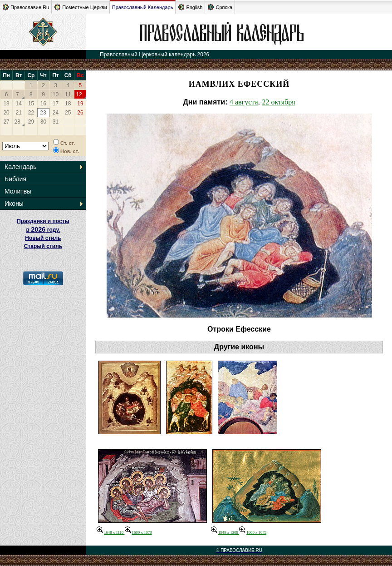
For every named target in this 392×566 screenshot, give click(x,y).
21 (19, 113)
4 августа (244, 102)
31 (56, 122)
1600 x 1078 (138, 532)
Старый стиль (43, 246)
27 (6, 122)
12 (79, 94)
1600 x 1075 (253, 532)
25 (68, 113)
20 (6, 113)
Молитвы (18, 191)
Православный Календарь (143, 7)
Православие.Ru (26, 7)
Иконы (14, 204)
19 (80, 104)
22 (31, 113)
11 (68, 94)
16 (43, 104)
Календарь (21, 167)
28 (17, 122)
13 (6, 104)
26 (80, 113)
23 (43, 113)
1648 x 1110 (111, 532)
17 (56, 104)
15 (31, 104)
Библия (15, 179)
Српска (220, 7)
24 (56, 113)
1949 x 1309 (225, 532)
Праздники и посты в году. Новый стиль (43, 230)
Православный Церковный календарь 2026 (154, 55)
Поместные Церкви (81, 7)
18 (68, 104)
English (190, 7)
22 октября (278, 102)
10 (56, 94)
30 (43, 122)
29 (31, 122)
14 (19, 104)
